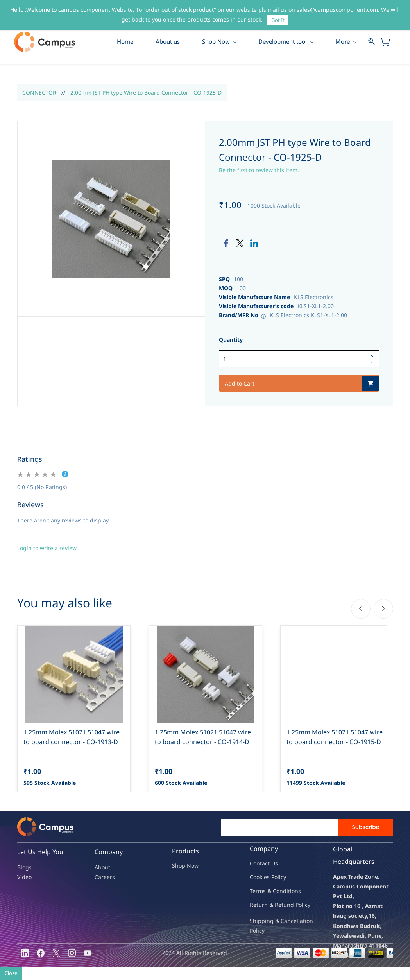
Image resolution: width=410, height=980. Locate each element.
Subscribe (365, 828)
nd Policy (299, 905)
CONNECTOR (39, 93)
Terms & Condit (270, 891)
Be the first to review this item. (259, 170)
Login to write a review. (47, 548)
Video (24, 878)
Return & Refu (268, 905)
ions (295, 891)
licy (282, 878)
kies (265, 878)
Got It (278, 20)
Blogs (24, 868)
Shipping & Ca (269, 922)
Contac (259, 864)
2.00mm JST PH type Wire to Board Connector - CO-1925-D (146, 93)
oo (256, 878)
